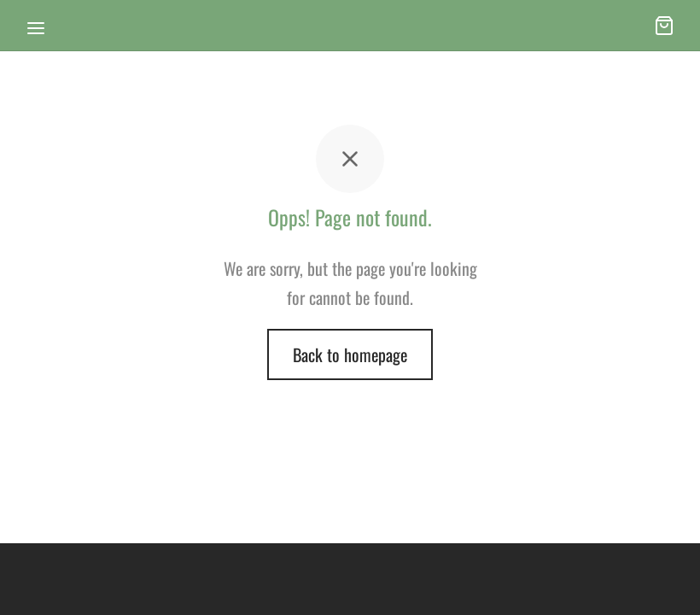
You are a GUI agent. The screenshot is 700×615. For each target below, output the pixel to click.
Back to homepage (350, 354)
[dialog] (668, 581)
